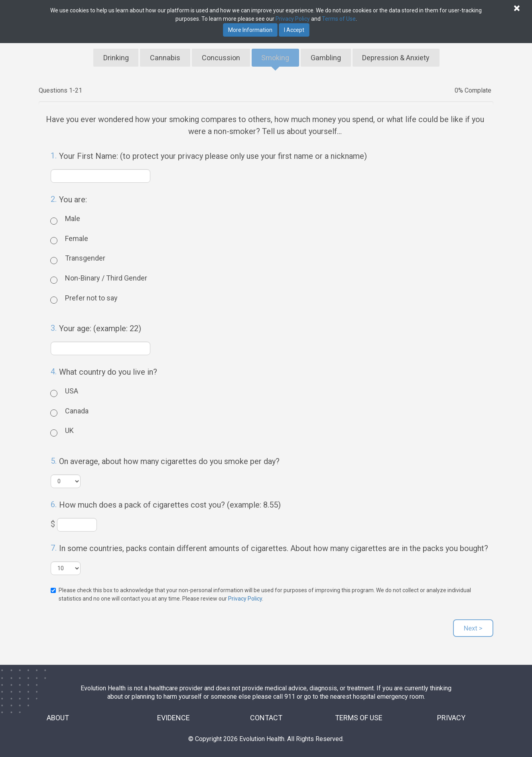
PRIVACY (451, 714)
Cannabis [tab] (168, 56)
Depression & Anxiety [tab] (396, 56)
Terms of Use (339, 19)
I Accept (294, 30)
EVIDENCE (173, 714)
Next (473, 625)
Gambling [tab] (327, 56)
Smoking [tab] (277, 56)
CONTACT (266, 714)
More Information (250, 30)
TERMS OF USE (359, 714)
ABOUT (58, 714)
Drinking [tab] (118, 56)
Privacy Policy (245, 595)
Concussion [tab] (223, 56)
